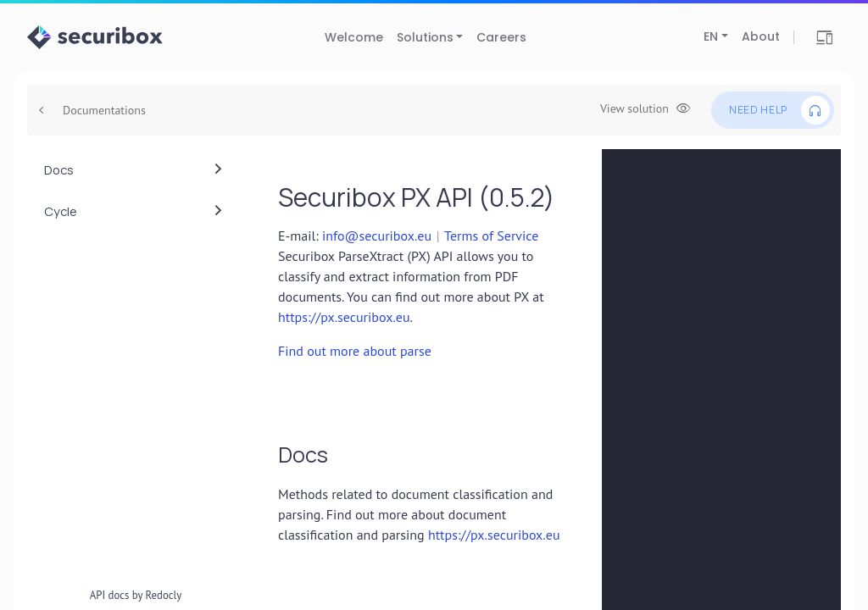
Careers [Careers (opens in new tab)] (501, 37)
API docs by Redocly (136, 595)
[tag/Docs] (270, 455)
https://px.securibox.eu (344, 317)
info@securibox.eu (377, 236)
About (761, 36)
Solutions (425, 37)
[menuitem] (136, 170)
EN (711, 36)
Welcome (354, 37)
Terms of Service (491, 236)
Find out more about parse (355, 351)
